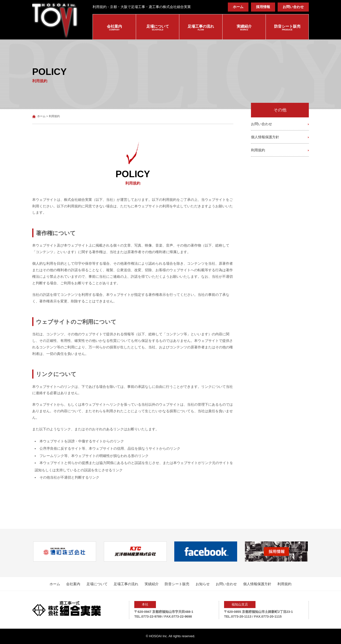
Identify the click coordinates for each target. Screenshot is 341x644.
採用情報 (263, 7)
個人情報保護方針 (265, 137)
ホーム (238, 7)
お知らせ (203, 584)
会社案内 (114, 28)
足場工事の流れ (201, 28)
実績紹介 (244, 28)
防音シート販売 (287, 28)
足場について (158, 28)
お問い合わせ (293, 7)
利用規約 (258, 150)
